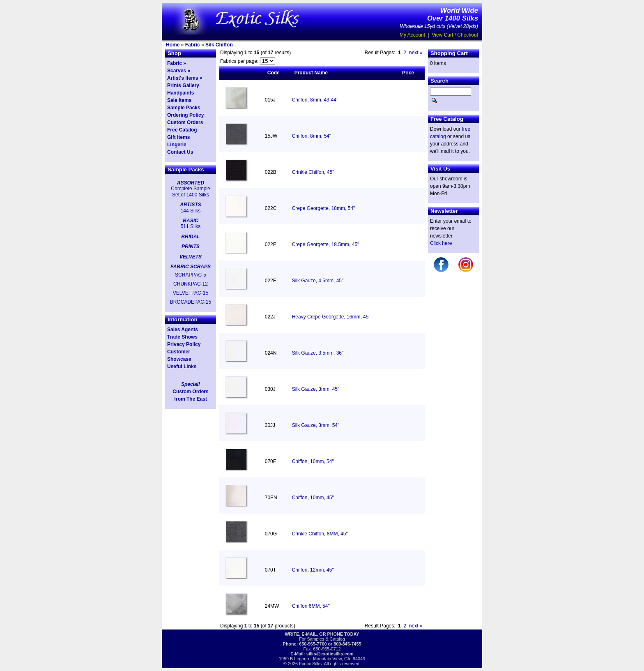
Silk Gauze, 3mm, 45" (316, 389)
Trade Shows (182, 337)
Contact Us (180, 152)
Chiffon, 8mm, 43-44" (315, 100)
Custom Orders (185, 122)
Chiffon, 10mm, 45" (313, 498)
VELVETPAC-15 (191, 293)
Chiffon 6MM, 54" (311, 606)
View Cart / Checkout (455, 35)
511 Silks (191, 226)
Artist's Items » (185, 78)
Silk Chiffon (219, 45)
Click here (441, 243)
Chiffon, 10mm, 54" (313, 461)
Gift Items (178, 137)
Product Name (311, 73)
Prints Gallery (183, 85)
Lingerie (177, 145)
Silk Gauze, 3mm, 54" (316, 425)
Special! (191, 384)
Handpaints (181, 93)
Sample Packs (184, 108)
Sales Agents (183, 330)
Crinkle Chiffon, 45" (313, 172)
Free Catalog (182, 130)
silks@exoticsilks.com (330, 654)
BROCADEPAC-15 (191, 302)
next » (416, 53)
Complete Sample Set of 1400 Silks (190, 191)
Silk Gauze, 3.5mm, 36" (318, 353)
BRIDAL (190, 237)
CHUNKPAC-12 (191, 284)
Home (173, 45)
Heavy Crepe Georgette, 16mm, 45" (331, 317)
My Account (412, 35)
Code (274, 73)
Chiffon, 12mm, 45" (313, 570)
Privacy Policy (184, 344)
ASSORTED (191, 183)
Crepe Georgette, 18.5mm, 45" (326, 244)
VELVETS (191, 257)
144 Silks (191, 211)
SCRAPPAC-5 (191, 275)
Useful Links (182, 367)
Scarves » (179, 71)
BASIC (190, 221)
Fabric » (177, 63)
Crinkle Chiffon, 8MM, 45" (320, 534)
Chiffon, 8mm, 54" (312, 136)
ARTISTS (190, 205)
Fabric (193, 45)
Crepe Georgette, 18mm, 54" (324, 208)
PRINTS (191, 247)
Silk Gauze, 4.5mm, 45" (318, 281)
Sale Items (179, 100)
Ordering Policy (185, 115)
